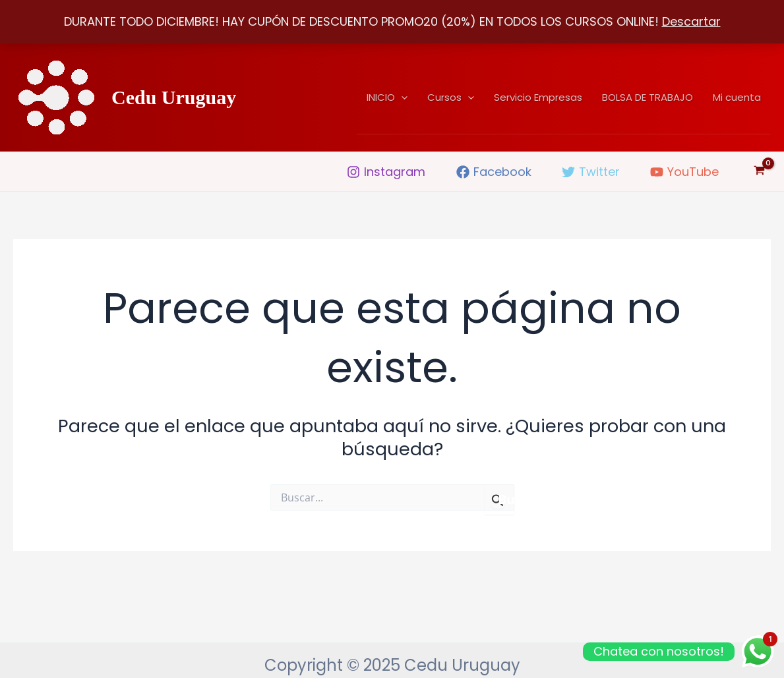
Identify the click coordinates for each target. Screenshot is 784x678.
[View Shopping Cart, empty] (759, 171)
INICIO (387, 98)
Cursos (451, 98)
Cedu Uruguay (174, 97)
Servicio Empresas (538, 97)
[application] (401, 98)
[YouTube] (684, 172)
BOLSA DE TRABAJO (648, 97)
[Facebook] (494, 172)
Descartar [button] (691, 21)
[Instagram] (386, 172)
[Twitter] (591, 172)
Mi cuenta (737, 97)
